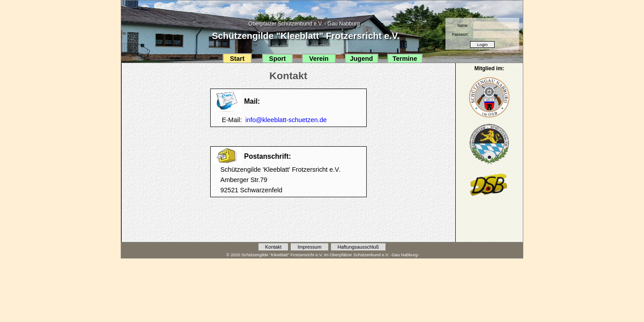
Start (237, 59)
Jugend (362, 59)
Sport (278, 59)
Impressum (309, 247)
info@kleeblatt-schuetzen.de (286, 120)
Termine (405, 59)
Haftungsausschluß (358, 247)
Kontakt (273, 247)
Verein (319, 59)
